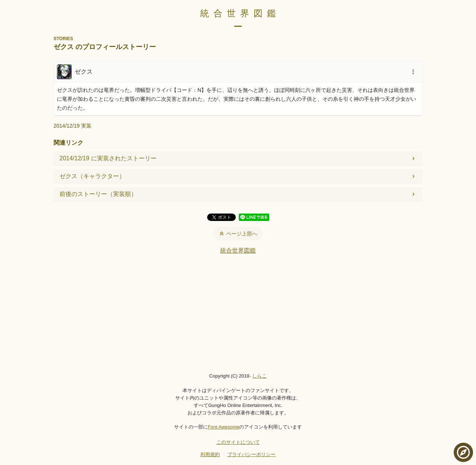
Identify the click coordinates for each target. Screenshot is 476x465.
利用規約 (210, 454)
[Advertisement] (238, 313)
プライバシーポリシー (251, 454)
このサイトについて (238, 442)
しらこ (259, 376)
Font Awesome (223, 427)
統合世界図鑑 (240, 13)
